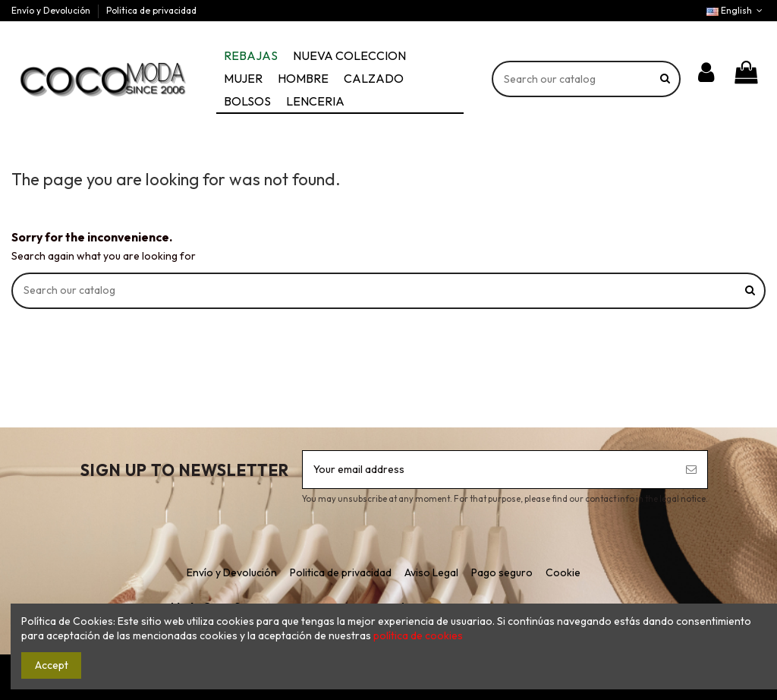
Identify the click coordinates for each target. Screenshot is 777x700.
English (736, 10)
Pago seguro (502, 572)
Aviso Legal (431, 572)
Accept (52, 665)
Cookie (563, 572)
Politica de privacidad (151, 10)
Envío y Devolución (52, 10)
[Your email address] (489, 470)
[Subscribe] (691, 470)
